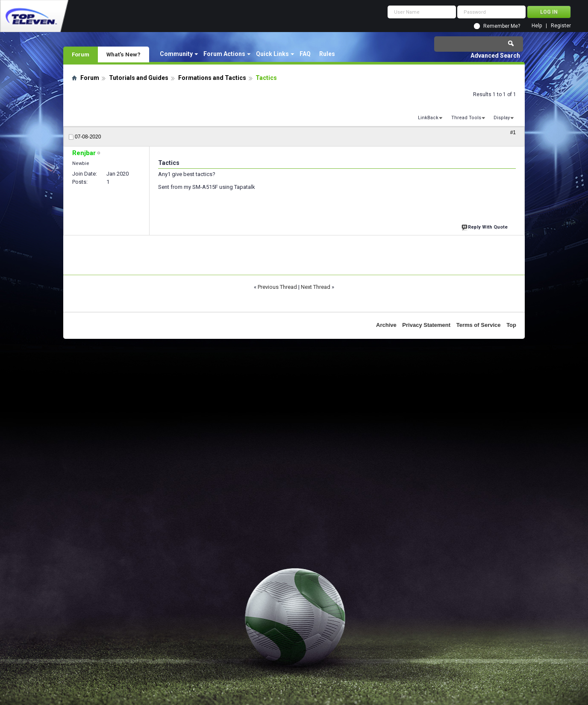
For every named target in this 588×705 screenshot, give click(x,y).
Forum (81, 54)
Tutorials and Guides (139, 78)
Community (176, 54)
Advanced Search (495, 56)
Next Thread (316, 287)
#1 (513, 132)
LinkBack (428, 118)
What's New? (123, 54)
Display (502, 118)
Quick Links (272, 54)
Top (511, 325)
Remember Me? (502, 26)
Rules (327, 54)
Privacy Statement (426, 325)
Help (537, 26)
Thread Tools (466, 118)
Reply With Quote (485, 226)
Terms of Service (479, 325)
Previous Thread (277, 287)
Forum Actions (224, 54)
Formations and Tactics (212, 78)
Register (561, 26)
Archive (386, 325)
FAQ (305, 54)
